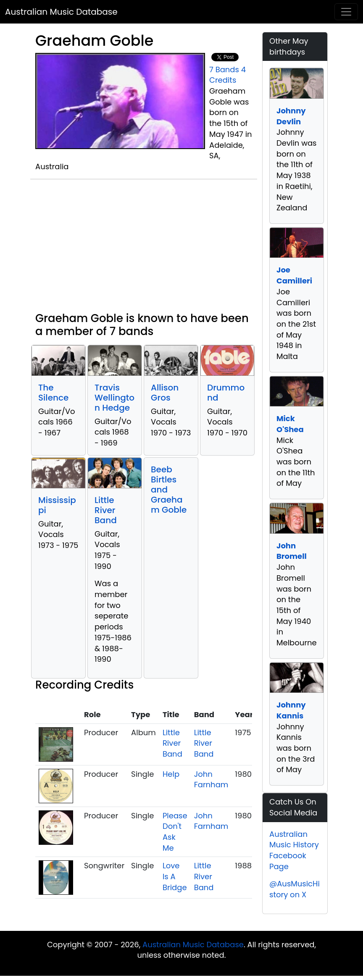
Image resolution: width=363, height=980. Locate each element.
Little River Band (106, 510)
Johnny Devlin (291, 116)
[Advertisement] (144, 249)
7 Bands (224, 69)
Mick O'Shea (290, 424)
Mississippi (57, 505)
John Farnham (211, 780)
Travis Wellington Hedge (114, 398)
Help (171, 774)
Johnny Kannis (291, 710)
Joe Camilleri (294, 275)
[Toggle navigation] (346, 12)
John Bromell (292, 551)
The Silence (53, 393)
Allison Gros (165, 393)
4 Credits (228, 75)
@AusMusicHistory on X (295, 889)
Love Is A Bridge (175, 876)
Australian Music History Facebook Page (294, 850)
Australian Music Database (61, 12)
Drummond (226, 393)
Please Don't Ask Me (175, 832)
